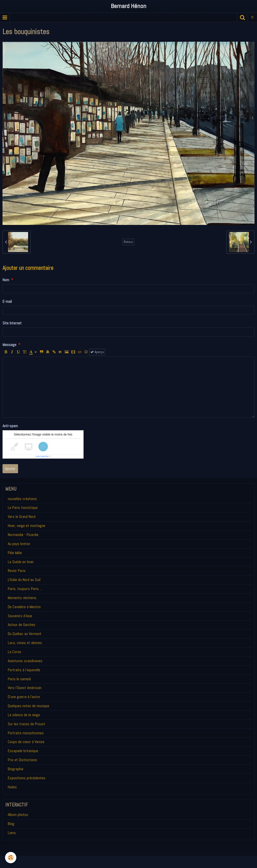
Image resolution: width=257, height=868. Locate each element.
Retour (128, 242)
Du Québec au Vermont (25, 634)
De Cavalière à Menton (24, 607)
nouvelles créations (22, 499)
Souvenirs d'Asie (20, 616)
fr (252, 17)
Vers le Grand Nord (22, 517)
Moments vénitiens (22, 598)
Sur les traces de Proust (26, 724)
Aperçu (97, 352)
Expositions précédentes (27, 778)
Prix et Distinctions (22, 760)
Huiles (12, 787)
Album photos (18, 815)
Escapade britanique (23, 751)
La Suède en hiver (21, 562)
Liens (12, 833)
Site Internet (12, 323)
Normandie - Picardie (23, 535)
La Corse (14, 652)
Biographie (16, 769)
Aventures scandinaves (25, 661)
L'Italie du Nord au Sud (24, 580)
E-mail (7, 301)
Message (9, 345)
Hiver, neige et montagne (26, 526)
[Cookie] (11, 858)
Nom (6, 280)
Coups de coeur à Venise (26, 742)
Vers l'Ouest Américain (25, 688)
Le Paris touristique (23, 508)
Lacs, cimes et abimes (25, 643)
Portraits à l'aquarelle (24, 670)
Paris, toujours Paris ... (25, 589)
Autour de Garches (22, 625)
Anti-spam (10, 426)
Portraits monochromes (26, 733)
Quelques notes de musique (28, 706)
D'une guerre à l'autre (24, 697)
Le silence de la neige (24, 715)
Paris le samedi (19, 679)
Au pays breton (19, 544)
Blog (11, 824)
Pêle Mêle (15, 553)
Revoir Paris (17, 571)
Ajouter (10, 469)
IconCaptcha (42, 456)
